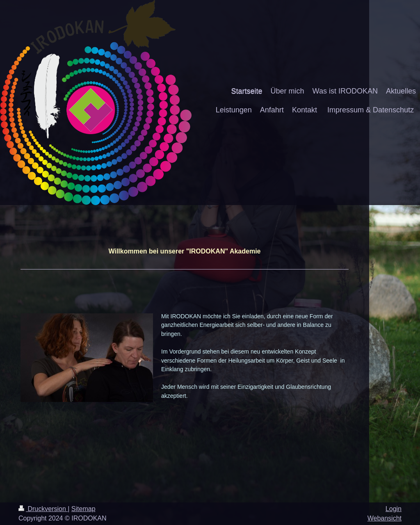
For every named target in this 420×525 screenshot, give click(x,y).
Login (394, 509)
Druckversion (43, 509)
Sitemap (83, 509)
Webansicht (385, 518)
